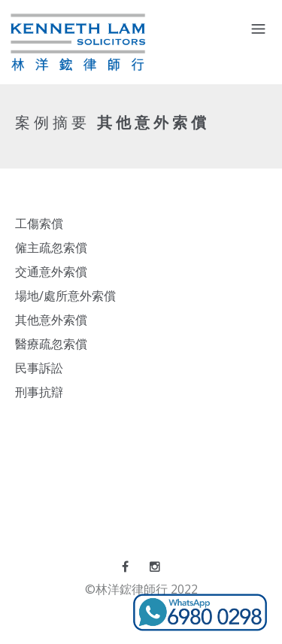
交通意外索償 (51, 272)
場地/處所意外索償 (65, 296)
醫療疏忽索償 (51, 344)
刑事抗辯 (39, 392)
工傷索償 (39, 223)
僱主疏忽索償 (51, 248)
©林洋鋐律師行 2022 (141, 589)
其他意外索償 (51, 320)
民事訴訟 (39, 368)
